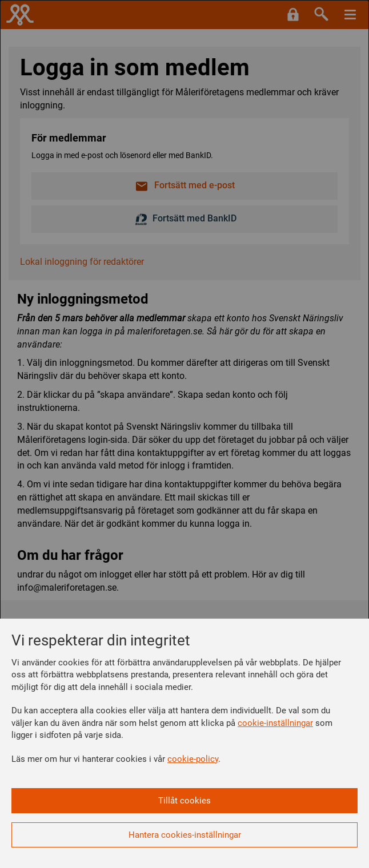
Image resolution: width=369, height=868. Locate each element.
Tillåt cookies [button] (185, 801)
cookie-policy (193, 759)
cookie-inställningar (275, 723)
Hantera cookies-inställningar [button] (185, 835)
